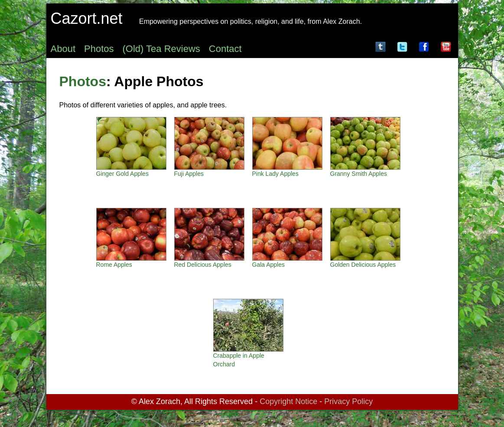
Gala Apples (269, 265)
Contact (225, 49)
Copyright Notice (288, 401)
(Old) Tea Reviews (161, 49)
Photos (99, 49)
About (63, 49)
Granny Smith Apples (359, 174)
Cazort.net (87, 18)
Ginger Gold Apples (122, 174)
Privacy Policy (348, 401)
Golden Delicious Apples (363, 265)
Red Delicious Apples (203, 265)
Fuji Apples (189, 174)
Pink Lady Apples (275, 174)
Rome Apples (114, 265)
